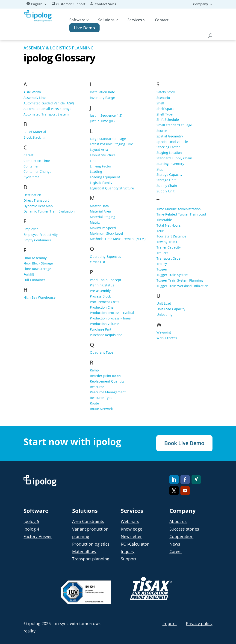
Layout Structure (103, 155)
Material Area (100, 211)
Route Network (101, 409)
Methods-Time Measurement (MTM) (118, 239)
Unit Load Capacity (171, 309)
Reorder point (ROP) (105, 376)
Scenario (163, 98)
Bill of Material (35, 132)
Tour (160, 231)
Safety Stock (166, 92)
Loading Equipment (105, 177)
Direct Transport (36, 200)
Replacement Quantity (107, 381)
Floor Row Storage (37, 269)
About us (178, 521)
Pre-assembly (100, 291)
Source (162, 131)
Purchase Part (101, 329)
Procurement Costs (105, 302)
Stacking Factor (168, 147)
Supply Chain (167, 186)
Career (176, 551)
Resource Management (108, 392)
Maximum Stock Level (106, 233)
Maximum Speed (103, 228)
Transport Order (169, 258)
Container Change (37, 172)
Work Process (167, 338)
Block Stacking (34, 137)
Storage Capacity (169, 175)
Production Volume (105, 324)
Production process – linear (111, 318)
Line (93, 161)
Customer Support (71, 4)
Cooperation (181, 536)
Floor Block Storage (38, 263)
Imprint (170, 623)
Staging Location (169, 153)
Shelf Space (165, 109)
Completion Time (37, 161)
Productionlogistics (91, 544)
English (37, 4)
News (175, 544)
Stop (160, 169)
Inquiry (128, 551)
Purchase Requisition (106, 335)
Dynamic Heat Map (38, 206)
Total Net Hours (169, 225)
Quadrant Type (102, 352)
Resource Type (101, 398)
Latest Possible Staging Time (112, 144)
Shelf (160, 103)
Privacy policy (199, 623)
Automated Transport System (46, 114)
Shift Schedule (168, 120)
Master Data (99, 206)
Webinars (130, 521)
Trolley (162, 264)
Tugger (162, 269)
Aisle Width (32, 92)
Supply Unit (165, 191)
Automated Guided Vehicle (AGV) (49, 103)
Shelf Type (165, 114)
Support (128, 559)
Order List (98, 262)
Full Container (34, 280)
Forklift (29, 274)
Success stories (184, 529)
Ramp (94, 370)
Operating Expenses (105, 257)
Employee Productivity (41, 235)
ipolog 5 (31, 521)
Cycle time (31, 177)
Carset (28, 155)
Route (94, 403)
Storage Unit (166, 180)
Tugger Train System (172, 275)
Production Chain (103, 307)
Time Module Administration (179, 209)
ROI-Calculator (135, 544)
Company (201, 4)
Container (31, 166)
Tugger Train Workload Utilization (182, 286)
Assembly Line (35, 98)
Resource (97, 387)
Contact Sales (105, 4)
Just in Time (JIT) (102, 121)
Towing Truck (167, 242)
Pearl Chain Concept (106, 280)
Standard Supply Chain (174, 158)
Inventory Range (102, 98)
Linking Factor (101, 166)
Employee (31, 229)
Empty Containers (37, 240)
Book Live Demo (184, 443)
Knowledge (131, 529)
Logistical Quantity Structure (112, 188)
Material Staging (103, 217)
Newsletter (131, 536)
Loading (96, 172)
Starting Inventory (170, 164)
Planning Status (102, 285)
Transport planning (91, 559)
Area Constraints (88, 521)
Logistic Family (101, 183)
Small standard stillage (174, 125)
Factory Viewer (38, 536)
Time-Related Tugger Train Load (181, 214)
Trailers (162, 253)
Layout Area (99, 150)
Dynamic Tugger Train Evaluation (49, 211)
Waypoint (164, 332)
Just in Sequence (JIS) (106, 115)
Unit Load (164, 303)
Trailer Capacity (169, 247)
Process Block (100, 296)
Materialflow (84, 551)
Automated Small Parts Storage (47, 109)
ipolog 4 (31, 529)
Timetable (164, 220)
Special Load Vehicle (172, 142)
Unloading (164, 314)
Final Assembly (35, 258)
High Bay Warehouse (40, 297)
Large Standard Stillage (108, 139)
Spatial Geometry (170, 136)
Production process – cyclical (112, 313)
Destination (32, 195)
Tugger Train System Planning (180, 280)
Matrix (95, 222)
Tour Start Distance (171, 236)
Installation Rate (102, 92)
